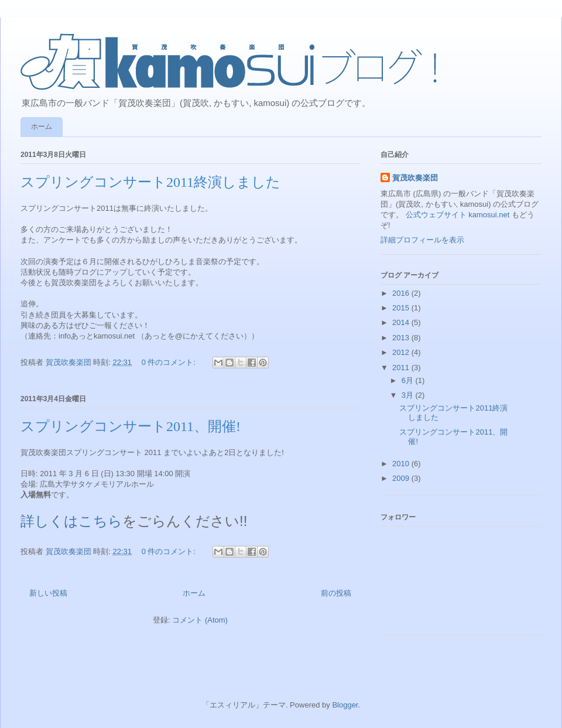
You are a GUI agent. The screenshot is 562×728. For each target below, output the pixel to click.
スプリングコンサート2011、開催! (131, 426)
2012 (402, 352)
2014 (402, 322)
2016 (402, 293)
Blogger (345, 705)
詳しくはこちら (71, 521)
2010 (402, 464)
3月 (409, 395)
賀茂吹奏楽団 (415, 178)
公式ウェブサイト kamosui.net (458, 215)
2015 (402, 308)
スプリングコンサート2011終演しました (150, 182)
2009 (402, 478)
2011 (402, 368)
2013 (402, 338)
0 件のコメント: (170, 362)
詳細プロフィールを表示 (422, 240)
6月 (409, 380)
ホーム (42, 127)
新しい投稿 (48, 593)
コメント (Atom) (200, 620)
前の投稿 (336, 593)
